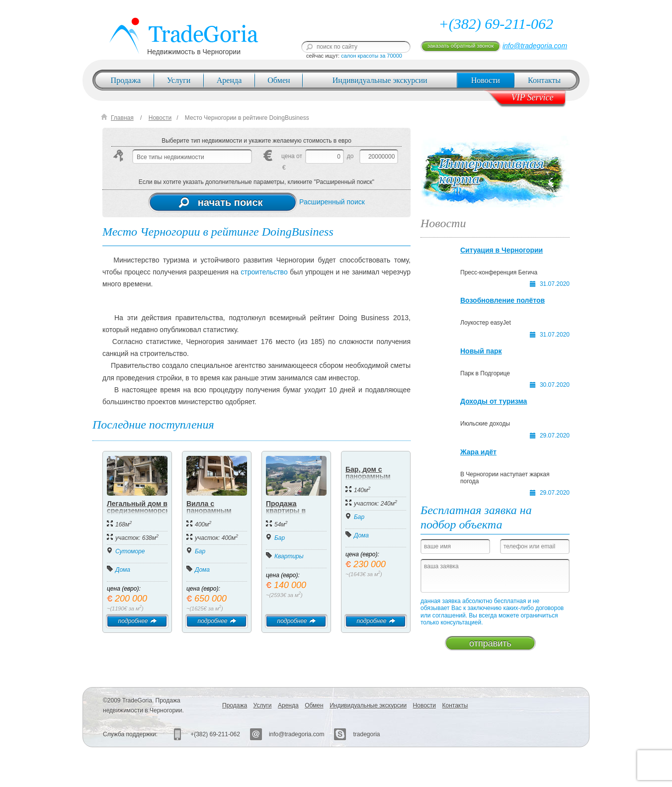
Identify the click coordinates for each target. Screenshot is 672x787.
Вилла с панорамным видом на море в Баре (215, 514)
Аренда (229, 80)
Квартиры (289, 556)
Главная (122, 118)
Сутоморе (130, 551)
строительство (264, 272)
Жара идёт (478, 452)
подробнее (137, 621)
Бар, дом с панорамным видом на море (371, 476)
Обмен (279, 80)
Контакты (544, 80)
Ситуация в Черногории (502, 250)
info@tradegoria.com (535, 46)
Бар (200, 551)
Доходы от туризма (494, 401)
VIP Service (532, 97)
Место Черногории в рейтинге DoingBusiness (247, 118)
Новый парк (481, 351)
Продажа (126, 80)
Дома (123, 570)
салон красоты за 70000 (372, 56)
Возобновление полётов (503, 300)
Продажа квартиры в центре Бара (287, 511)
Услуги (179, 80)
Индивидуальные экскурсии (380, 80)
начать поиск (221, 202)
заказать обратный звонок (461, 46)
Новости (486, 80)
